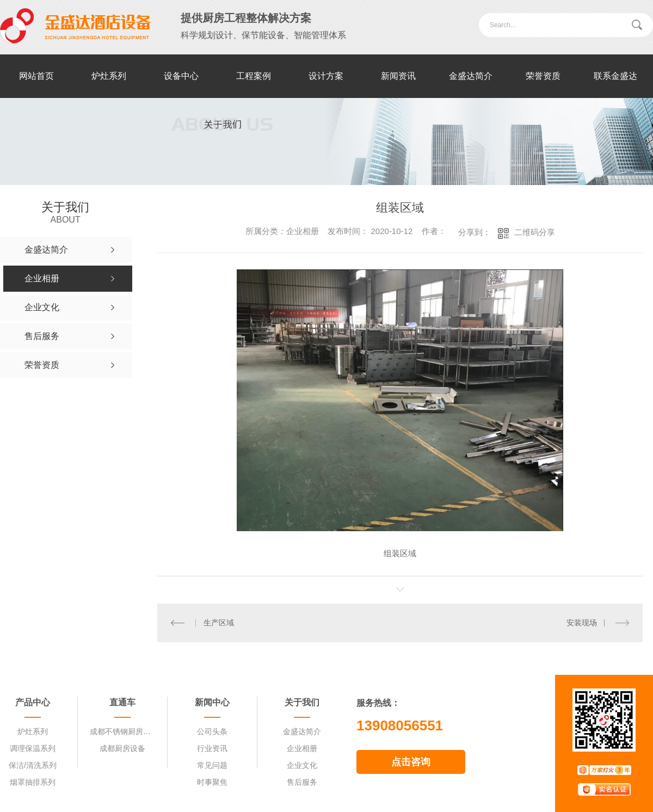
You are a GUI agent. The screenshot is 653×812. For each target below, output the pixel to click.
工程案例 (254, 76)
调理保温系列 (33, 748)
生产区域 (218, 623)
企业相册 (302, 748)
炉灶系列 (109, 76)
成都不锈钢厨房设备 (122, 731)
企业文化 (302, 765)
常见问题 (212, 765)
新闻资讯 (398, 76)
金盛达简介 (471, 76)
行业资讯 (212, 748)
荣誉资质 (543, 76)
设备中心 (181, 76)
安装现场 (582, 623)
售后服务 (302, 782)
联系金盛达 (615, 76)
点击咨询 (411, 762)
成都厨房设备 (122, 748)
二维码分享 (535, 232)
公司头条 (212, 731)
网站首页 (36, 76)
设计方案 (326, 76)
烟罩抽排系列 (33, 782)
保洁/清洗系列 (33, 765)
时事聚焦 (212, 782)
